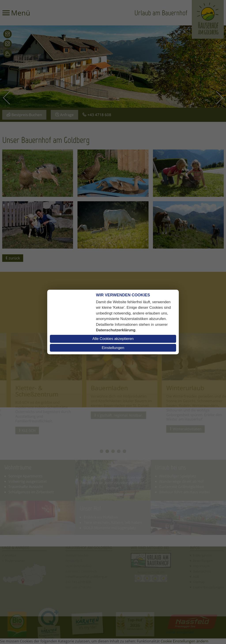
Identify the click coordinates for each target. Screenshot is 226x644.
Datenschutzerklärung (116, 330)
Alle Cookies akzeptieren (113, 339)
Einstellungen (113, 348)
